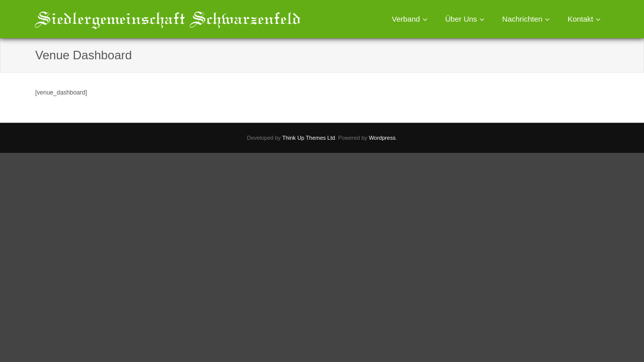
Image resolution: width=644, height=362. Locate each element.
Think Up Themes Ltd (309, 138)
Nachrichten (522, 19)
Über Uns (461, 19)
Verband (406, 19)
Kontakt (580, 19)
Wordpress (382, 138)
